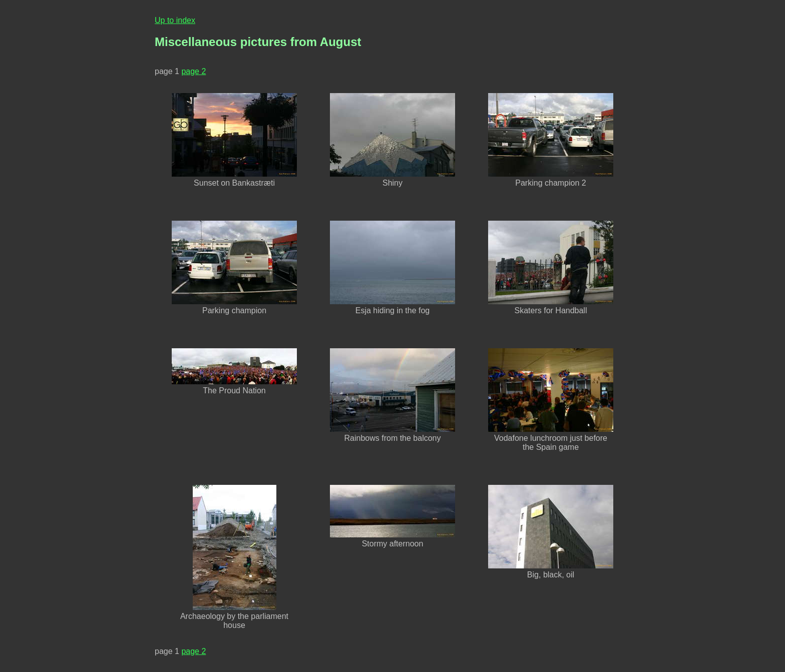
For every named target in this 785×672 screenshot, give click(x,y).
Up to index (175, 20)
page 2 (193, 71)
